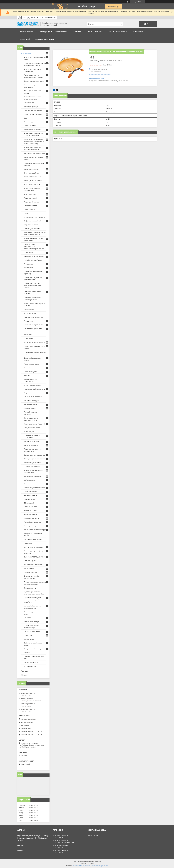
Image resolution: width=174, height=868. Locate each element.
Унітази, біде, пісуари (32, 622)
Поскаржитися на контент (81, 866)
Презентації (25, 39)
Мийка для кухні (30, 480)
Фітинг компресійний (31, 173)
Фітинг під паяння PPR (32, 185)
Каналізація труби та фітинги (34, 153)
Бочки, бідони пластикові (33, 114)
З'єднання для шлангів (32, 122)
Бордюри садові (30, 499)
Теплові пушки (29, 639)
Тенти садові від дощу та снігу (35, 342)
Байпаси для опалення (32, 229)
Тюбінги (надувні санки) (32, 385)
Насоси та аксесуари (31, 441)
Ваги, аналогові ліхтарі (32, 428)
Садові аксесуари (30, 372)
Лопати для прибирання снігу (34, 389)
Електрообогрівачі (30, 206)
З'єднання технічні (30, 514)
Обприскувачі (29, 503)
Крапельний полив (31, 404)
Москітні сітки (29, 310)
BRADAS (27, 375)
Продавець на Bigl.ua (87, 864)
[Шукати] (121, 24)
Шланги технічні (30, 484)
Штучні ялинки (29, 393)
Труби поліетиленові (31, 169)
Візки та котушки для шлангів (34, 488)
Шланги (27, 118)
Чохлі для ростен (30, 666)
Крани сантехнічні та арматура (35, 530)
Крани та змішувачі (31, 445)
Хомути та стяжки (30, 511)
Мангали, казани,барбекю (33, 397)
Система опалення (31, 572)
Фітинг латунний (30, 194)
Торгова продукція (30, 588)
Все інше (27, 653)
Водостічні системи (31, 225)
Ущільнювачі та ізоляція (32, 476)
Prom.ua (98, 861)
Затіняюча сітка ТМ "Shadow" (34, 256)
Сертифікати (137, 32)
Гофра (26, 213)
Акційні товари (26, 32)
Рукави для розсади (31, 663)
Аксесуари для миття (31, 518)
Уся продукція (44, 32)
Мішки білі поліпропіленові (33, 325)
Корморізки (28, 335)
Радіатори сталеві (30, 198)
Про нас (24, 671)
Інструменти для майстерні (34, 565)
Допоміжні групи (30, 561)
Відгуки (24, 675)
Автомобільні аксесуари (32, 522)
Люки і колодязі (29, 210)
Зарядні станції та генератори (35, 649)
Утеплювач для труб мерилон (35, 217)
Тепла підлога (29, 568)
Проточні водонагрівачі (32, 466)
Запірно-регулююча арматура (35, 455)
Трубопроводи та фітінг (32, 463)
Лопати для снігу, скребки (33, 526)
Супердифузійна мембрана (34, 317)
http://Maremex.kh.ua (28, 719)
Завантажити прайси (118, 32)
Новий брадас (29, 432)
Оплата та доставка (95, 32)
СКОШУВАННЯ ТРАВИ (32, 631)
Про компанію (62, 32)
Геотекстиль (28, 321)
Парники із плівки (30, 126)
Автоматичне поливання (33, 129)
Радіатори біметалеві (32, 202)
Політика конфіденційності (100, 866)
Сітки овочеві (29, 338)
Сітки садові (28, 252)
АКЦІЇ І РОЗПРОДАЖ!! (32, 401)
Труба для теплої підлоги (33, 181)
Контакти (77, 32)
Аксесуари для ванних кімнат (34, 459)
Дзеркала (27, 618)
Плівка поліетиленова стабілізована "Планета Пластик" (32, 286)
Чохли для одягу (30, 313)
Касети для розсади (31, 107)
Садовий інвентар (30, 368)
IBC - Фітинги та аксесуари (33, 547)
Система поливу (30, 408)
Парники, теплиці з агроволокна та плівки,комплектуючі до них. (34, 247)
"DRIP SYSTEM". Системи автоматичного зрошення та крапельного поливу (34, 141)
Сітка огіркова (29, 103)
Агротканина (28, 268)
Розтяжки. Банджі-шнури (33, 540)
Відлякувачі (28, 543)
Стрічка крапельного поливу (34, 81)
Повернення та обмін (44, 39)
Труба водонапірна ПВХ (32, 177)
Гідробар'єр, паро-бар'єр (33, 260)
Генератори (28, 635)
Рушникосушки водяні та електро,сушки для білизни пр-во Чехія (34, 600)
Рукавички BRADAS (31, 495)
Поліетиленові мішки (31, 364)
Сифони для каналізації (32, 221)
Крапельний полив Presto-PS (34, 424)
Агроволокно (29, 264)
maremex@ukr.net (27, 722)
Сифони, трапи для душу (33, 110)
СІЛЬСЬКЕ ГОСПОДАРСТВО (34, 557)
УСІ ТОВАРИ (26, 53)
